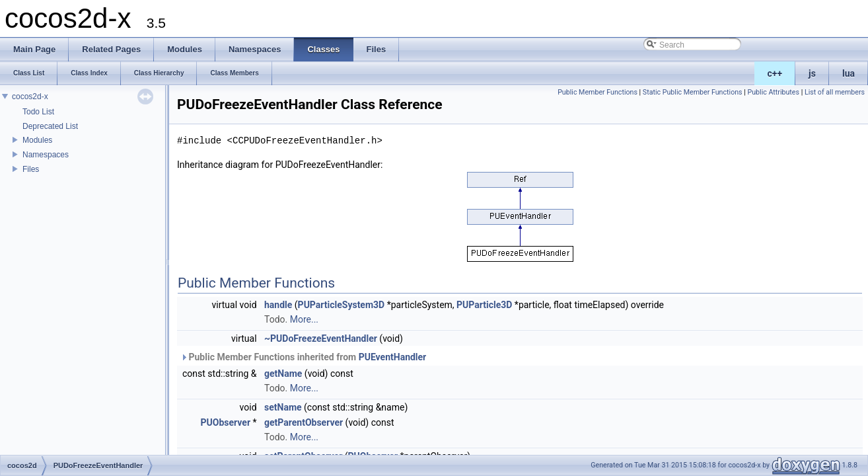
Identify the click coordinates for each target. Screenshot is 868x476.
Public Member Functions (597, 92)
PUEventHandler (393, 357)
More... (304, 319)
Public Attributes (773, 92)
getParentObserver (304, 422)
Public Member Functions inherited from (303, 357)
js (812, 73)
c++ (775, 73)
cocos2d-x (30, 97)
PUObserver (226, 422)
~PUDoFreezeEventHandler (321, 338)
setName (283, 407)
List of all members (835, 92)
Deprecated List (50, 126)
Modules (37, 140)
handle (278, 305)
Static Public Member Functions (693, 92)
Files (31, 169)
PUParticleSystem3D (342, 305)
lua (849, 73)
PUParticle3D (484, 305)
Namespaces (46, 155)
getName (283, 374)
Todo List (38, 112)
